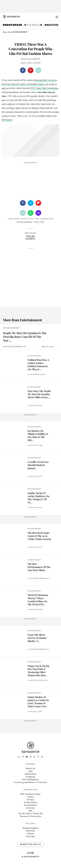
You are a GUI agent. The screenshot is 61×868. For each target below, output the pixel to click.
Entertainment (25, 222)
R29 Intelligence (30, 780)
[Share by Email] (38, 70)
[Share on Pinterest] (31, 70)
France (30, 834)
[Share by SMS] (38, 213)
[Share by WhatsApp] (31, 213)
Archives (30, 808)
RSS (30, 811)
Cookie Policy (30, 803)
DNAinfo (7, 120)
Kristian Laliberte (30, 59)
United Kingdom (31, 828)
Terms (30, 797)
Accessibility (30, 805)
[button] (30, 70)
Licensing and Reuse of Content (30, 782)
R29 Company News (30, 794)
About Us (30, 769)
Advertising (30, 774)
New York (39, 222)
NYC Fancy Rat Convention (44, 88)
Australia (30, 837)
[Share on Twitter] (31, 203)
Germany (30, 831)
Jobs (31, 771)
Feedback (30, 777)
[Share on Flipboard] (38, 203)
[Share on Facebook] (23, 70)
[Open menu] (57, 16)
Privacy (31, 800)
